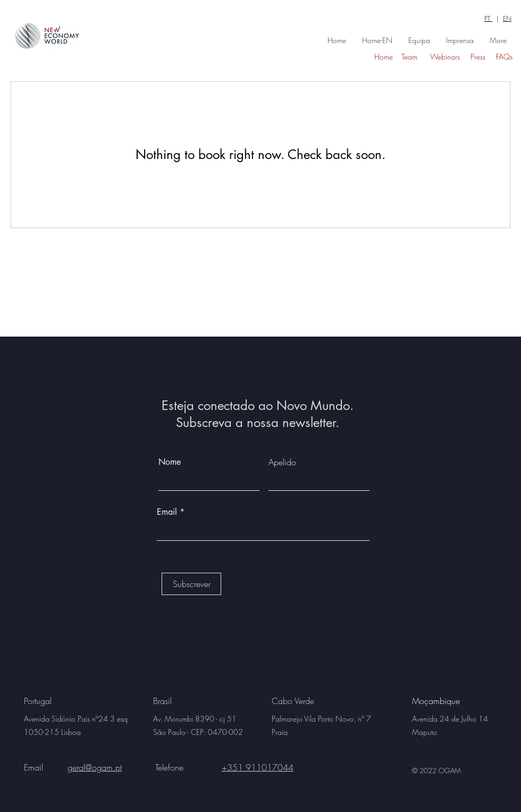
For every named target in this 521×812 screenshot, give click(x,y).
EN (507, 18)
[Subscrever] (191, 584)
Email (168, 512)
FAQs (504, 57)
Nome (170, 462)
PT (488, 18)
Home (384, 57)
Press (478, 57)
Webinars (445, 57)
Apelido (282, 462)
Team (409, 57)
